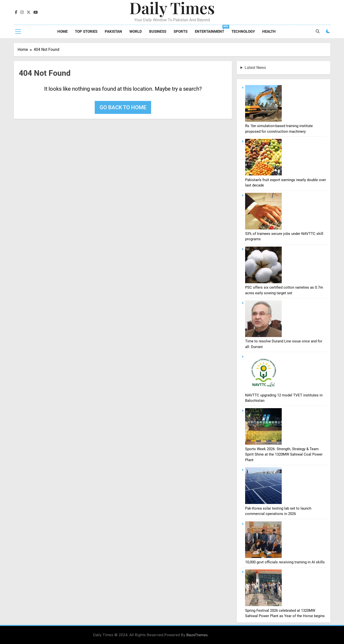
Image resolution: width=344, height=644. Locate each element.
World (136, 32)
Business (158, 32)
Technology (243, 32)
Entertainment (211, 29)
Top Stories (86, 32)
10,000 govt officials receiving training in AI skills (285, 562)
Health (269, 32)
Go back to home (123, 107)
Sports (181, 32)
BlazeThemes (197, 635)
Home (63, 32)
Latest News (255, 68)
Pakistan (113, 32)
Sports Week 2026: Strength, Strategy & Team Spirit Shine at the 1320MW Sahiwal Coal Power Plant (284, 454)
